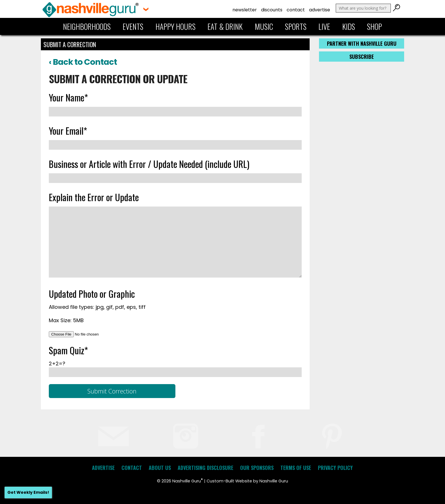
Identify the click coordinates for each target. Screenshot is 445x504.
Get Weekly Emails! (28, 492)
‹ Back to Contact (83, 62)
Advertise (320, 10)
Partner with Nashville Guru (362, 43)
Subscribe (362, 57)
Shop (374, 26)
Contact (296, 10)
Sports (296, 26)
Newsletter (245, 10)
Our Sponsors (257, 468)
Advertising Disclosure (205, 468)
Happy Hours (176, 26)
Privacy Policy (335, 468)
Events (133, 26)
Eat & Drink (225, 26)
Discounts (272, 10)
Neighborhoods (87, 26)
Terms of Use (296, 468)
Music (264, 26)
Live (324, 26)
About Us (160, 468)
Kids (349, 26)
